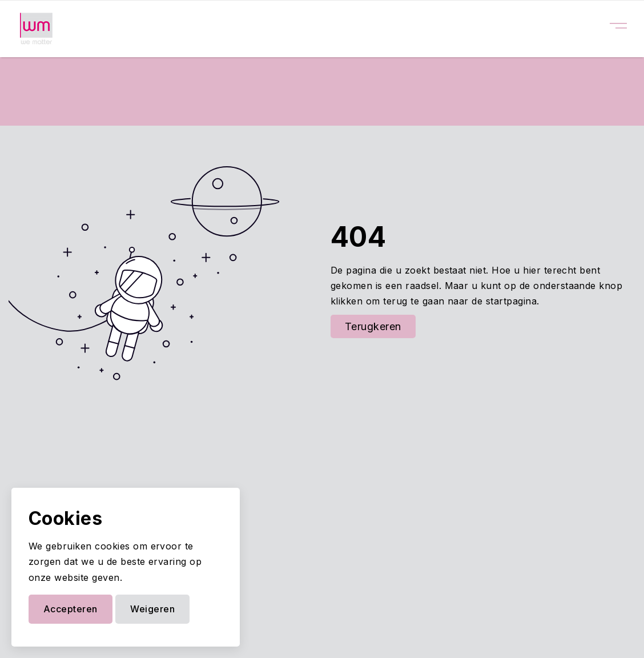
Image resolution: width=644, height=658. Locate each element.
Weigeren (152, 609)
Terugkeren (373, 326)
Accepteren (71, 609)
